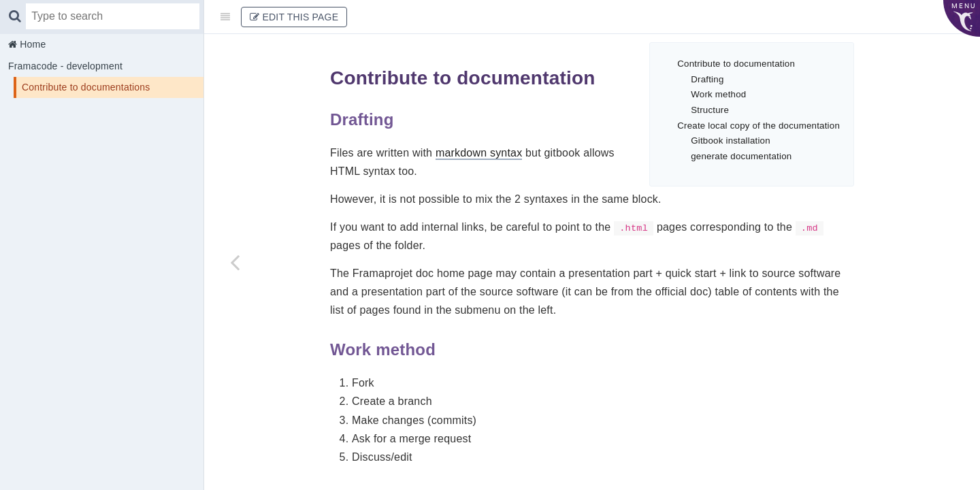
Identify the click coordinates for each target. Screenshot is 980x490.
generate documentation (741, 156)
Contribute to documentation (736, 64)
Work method (718, 94)
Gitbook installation (731, 141)
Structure (710, 110)
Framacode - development (65, 66)
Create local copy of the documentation (758, 126)
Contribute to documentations (86, 87)
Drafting (707, 79)
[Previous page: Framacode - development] (235, 262)
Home (31, 44)
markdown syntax (479, 153)
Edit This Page (294, 17)
